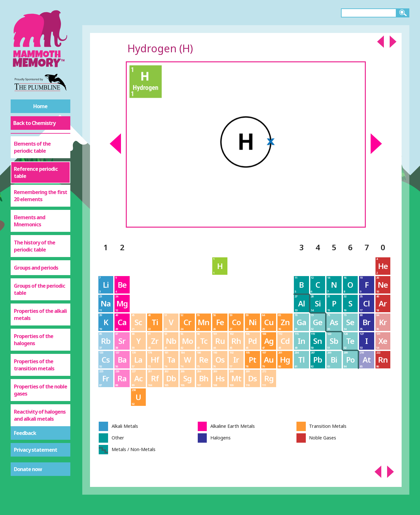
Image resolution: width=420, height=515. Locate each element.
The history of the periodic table (35, 246)
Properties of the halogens (34, 340)
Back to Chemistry (34, 123)
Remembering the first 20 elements (40, 196)
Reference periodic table (36, 172)
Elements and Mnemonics (30, 221)
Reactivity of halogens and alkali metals (40, 415)
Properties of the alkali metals (40, 314)
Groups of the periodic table (40, 289)
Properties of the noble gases (40, 390)
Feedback (25, 433)
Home (40, 106)
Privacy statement (35, 450)
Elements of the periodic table (32, 147)
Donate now (28, 469)
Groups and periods (36, 268)
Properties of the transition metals (34, 365)
